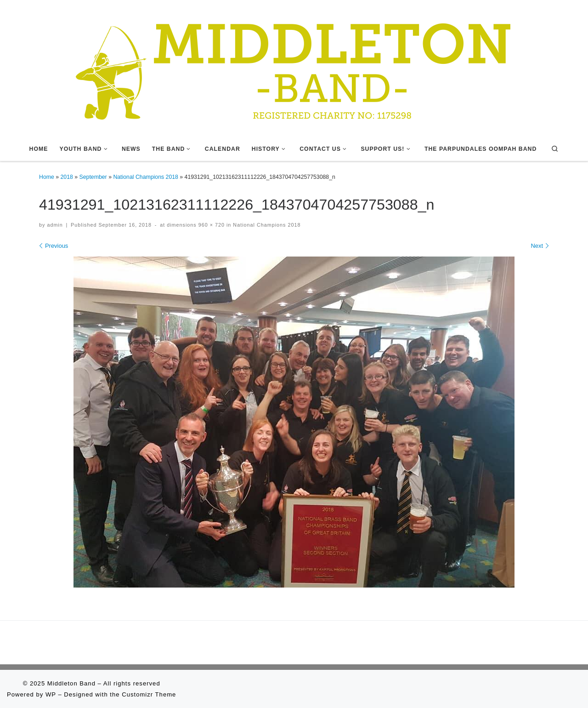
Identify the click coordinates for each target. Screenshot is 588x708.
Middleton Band (71, 683)
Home (47, 177)
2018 (67, 177)
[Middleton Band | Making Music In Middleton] (294, 68)
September (93, 177)
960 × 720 (211, 225)
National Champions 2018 (146, 177)
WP (51, 694)
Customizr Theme (149, 694)
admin (55, 225)
